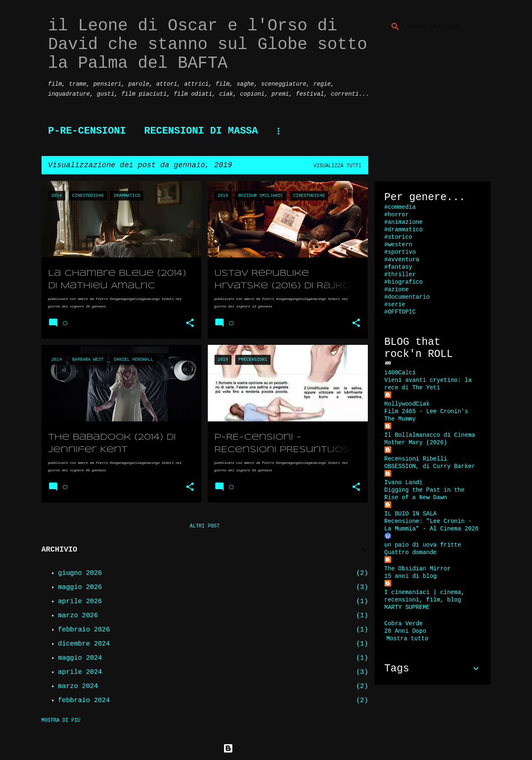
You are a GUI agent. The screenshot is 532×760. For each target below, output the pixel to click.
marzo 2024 (78, 686)
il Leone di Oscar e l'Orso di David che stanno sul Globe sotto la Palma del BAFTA (208, 45)
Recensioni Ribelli (416, 459)
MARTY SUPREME (407, 607)
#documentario (407, 297)
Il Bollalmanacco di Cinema (430, 435)
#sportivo (400, 252)
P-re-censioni (87, 131)
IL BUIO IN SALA (411, 514)
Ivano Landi (404, 483)
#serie (395, 304)
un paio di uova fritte (423, 545)
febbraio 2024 (84, 701)
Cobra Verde (404, 624)
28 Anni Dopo (405, 631)
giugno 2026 (80, 573)
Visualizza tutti (337, 166)
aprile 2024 (80, 672)
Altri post (204, 526)
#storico (398, 237)
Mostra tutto (408, 639)
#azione (397, 290)
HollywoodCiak (407, 404)
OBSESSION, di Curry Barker (430, 466)
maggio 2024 (80, 658)
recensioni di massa (201, 131)
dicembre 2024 (84, 644)
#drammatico (404, 230)
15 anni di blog (411, 576)
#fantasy (398, 267)
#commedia (400, 207)
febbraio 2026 (84, 630)
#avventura (402, 260)
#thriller (400, 275)
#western (398, 245)
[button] (190, 323)
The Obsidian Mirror (418, 569)
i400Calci (400, 373)
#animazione (404, 222)
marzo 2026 (78, 616)
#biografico (404, 282)
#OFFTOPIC (400, 312)
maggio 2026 (80, 587)
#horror (397, 215)
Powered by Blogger (266, 748)
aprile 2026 (80, 602)
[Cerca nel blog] (447, 27)
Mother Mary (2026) (416, 443)
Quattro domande (411, 552)
